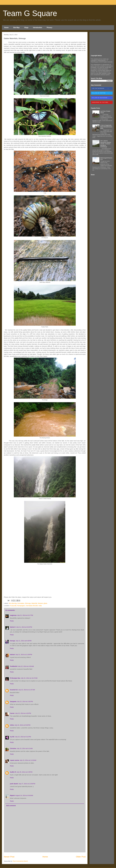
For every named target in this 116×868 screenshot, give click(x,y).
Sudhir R (13, 772)
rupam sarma (14, 760)
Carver (12, 713)
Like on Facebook (102, 89)
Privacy (49, 28)
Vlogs (26, 28)
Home (6, 28)
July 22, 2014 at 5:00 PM (22, 725)
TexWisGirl (14, 666)
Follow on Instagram (102, 98)
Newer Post (9, 857)
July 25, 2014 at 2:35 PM (25, 772)
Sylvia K (13, 627)
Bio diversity (13, 603)
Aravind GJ (14, 690)
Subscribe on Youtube (102, 103)
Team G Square (30, 13)
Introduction (38, 28)
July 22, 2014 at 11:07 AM (27, 690)
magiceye (13, 615)
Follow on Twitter (102, 93)
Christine (13, 748)
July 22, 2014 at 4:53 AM (26, 666)
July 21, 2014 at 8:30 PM (24, 641)
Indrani (12, 654)
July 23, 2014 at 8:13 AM (25, 748)
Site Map (16, 28)
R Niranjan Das (15, 678)
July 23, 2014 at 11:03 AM (28, 760)
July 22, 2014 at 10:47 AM (29, 678)
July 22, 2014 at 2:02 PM (25, 701)
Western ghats (43, 603)
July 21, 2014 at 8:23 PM (24, 627)
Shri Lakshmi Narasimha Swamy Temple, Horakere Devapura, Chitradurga (106, 144)
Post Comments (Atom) (20, 861)
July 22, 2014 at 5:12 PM (23, 737)
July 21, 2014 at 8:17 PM (25, 615)
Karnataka (21, 603)
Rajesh (12, 795)
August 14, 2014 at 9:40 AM (24, 795)
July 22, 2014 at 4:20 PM (23, 713)
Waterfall (34, 603)
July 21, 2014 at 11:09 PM (24, 654)
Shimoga (28, 603)
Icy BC (12, 737)
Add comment (11, 806)
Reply (12, 621)
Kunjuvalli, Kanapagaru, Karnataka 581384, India (26, 606)
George (13, 641)
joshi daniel (14, 784)
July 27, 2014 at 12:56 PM (27, 784)
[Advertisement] (102, 43)
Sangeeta (13, 701)
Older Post (81, 857)
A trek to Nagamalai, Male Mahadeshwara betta (106, 127)
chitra (12, 725)
